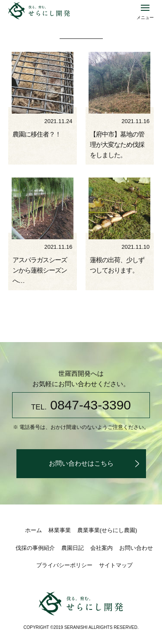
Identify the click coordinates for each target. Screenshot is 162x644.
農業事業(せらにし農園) (107, 530)
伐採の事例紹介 (35, 548)
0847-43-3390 (81, 405)
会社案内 (102, 548)
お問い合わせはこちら (81, 463)
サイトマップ (116, 565)
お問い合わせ (136, 548)
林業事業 (60, 530)
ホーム (33, 530)
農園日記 (73, 548)
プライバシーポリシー (64, 565)
